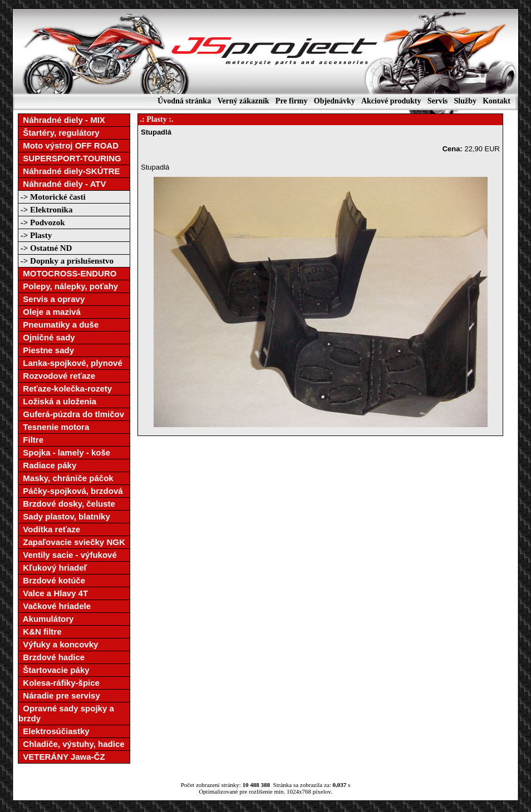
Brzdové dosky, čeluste (67, 504)
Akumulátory (46, 619)
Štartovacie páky (54, 670)
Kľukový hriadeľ (53, 568)
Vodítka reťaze (49, 529)
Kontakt (496, 101)
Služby (465, 101)
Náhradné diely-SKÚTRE (69, 171)
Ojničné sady (47, 337)
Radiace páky (47, 465)
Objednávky (335, 101)
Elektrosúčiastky (54, 731)
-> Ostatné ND (45, 248)
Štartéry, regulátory (59, 133)
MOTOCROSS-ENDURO (67, 273)
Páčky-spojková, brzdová (71, 491)
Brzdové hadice (51, 657)
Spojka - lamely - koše (64, 452)
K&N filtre (40, 632)
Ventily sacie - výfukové (68, 555)
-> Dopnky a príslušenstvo (66, 261)
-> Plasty (35, 235)
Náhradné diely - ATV (62, 184)
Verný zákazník (243, 101)
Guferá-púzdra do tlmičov (71, 414)
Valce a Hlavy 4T (53, 593)
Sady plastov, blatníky (64, 516)
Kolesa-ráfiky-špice (59, 683)
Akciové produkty (391, 101)
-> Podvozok (42, 222)
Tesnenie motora (54, 427)
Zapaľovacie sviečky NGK (72, 542)
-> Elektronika (45, 210)
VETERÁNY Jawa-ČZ (62, 757)
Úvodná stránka (184, 101)
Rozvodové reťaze (57, 376)
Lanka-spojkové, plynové (70, 363)
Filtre (31, 440)
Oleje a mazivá (50, 312)
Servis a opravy (51, 299)
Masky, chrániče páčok (66, 478)
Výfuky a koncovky (58, 644)
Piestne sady (46, 350)
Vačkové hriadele (55, 606)
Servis (438, 101)
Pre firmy (292, 101)
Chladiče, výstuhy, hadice (72, 744)
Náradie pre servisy (59, 695)
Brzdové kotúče (52, 580)
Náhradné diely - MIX (62, 120)
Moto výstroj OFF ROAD (68, 145)
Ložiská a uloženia (57, 401)
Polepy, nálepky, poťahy (68, 286)
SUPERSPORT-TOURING (70, 158)
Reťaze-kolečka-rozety (65, 388)
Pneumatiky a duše (58, 325)
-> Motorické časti (52, 197)
